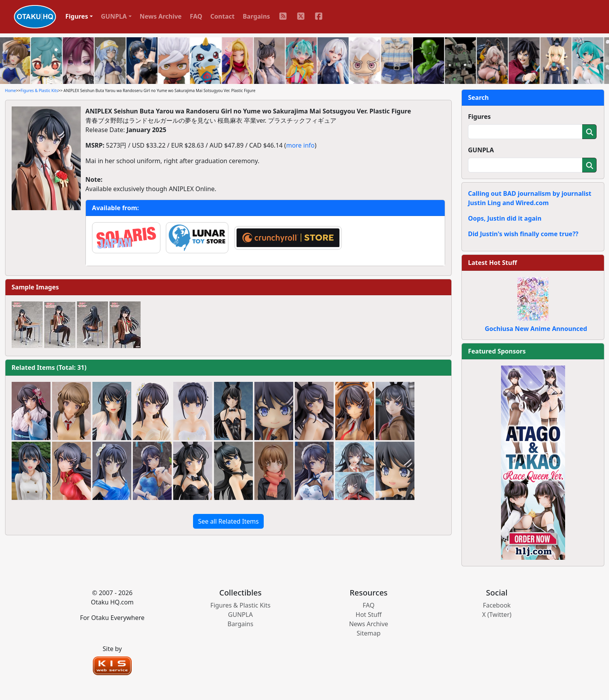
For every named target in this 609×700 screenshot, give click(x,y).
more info (300, 145)
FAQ (196, 16)
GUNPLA (481, 150)
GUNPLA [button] (114, 16)
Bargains (256, 16)
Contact (223, 16)
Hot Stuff (369, 615)
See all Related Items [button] (228, 521)
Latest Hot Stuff (492, 263)
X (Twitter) (497, 615)
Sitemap (369, 633)
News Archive (161, 16)
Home (10, 91)
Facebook (497, 605)
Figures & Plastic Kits (39, 91)
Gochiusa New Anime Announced (536, 329)
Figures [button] (77, 16)
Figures (479, 117)
